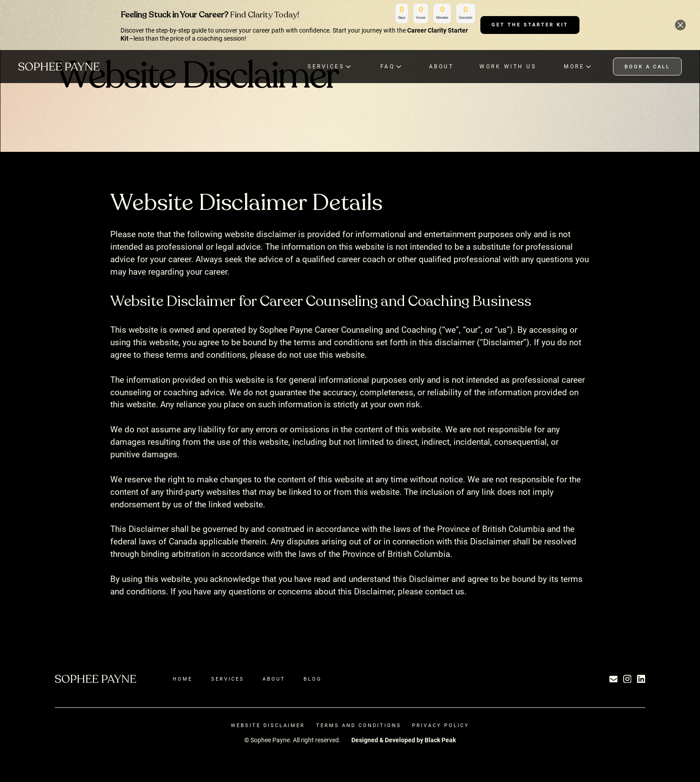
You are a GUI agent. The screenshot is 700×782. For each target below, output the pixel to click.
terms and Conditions (359, 725)
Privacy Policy (441, 725)
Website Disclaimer (268, 725)
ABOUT (442, 66)
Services (228, 679)
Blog (313, 679)
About (274, 679)
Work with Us (508, 66)
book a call (647, 67)
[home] (59, 66)
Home (183, 679)
